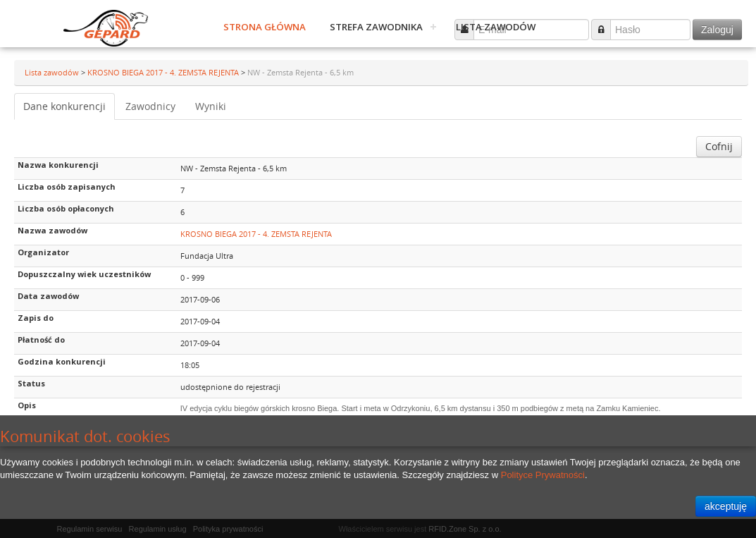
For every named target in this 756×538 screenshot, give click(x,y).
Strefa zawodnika (376, 27)
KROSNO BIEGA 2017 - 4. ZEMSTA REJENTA (164, 72)
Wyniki (211, 106)
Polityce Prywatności (543, 475)
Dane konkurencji (64, 106)
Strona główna (265, 27)
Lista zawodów (496, 27)
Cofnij (719, 146)
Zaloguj (717, 30)
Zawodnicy (150, 106)
